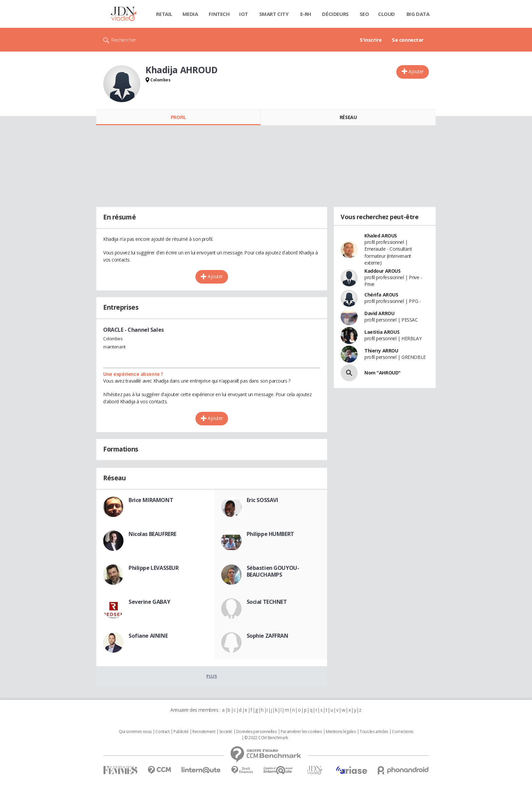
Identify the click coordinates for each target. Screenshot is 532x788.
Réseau (348, 117)
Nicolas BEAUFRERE (153, 534)
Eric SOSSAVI (262, 500)
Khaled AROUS (381, 236)
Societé (226, 732)
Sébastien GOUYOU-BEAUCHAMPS (273, 571)
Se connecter (408, 40)
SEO (364, 14)
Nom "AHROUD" (383, 373)
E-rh (306, 14)
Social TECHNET (267, 602)
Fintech (219, 14)
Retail (164, 14)
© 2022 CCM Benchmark (266, 738)
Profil (178, 117)
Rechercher (124, 40)
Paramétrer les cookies (301, 732)
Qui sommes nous (135, 732)
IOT (244, 14)
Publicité (181, 732)
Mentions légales (341, 732)
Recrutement (204, 732)
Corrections (402, 732)
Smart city (274, 14)
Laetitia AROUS (382, 332)
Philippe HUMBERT (270, 534)
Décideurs (335, 14)
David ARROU (379, 313)
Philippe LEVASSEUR (154, 568)
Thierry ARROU (381, 351)
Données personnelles (256, 732)
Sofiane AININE (148, 636)
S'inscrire (371, 40)
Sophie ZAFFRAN (268, 636)
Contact (162, 732)
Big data (418, 14)
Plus (212, 676)
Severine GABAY (149, 602)
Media (190, 14)
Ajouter (416, 71)
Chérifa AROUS (381, 295)
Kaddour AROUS (383, 271)
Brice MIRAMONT (151, 500)
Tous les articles (374, 732)
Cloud (386, 14)
